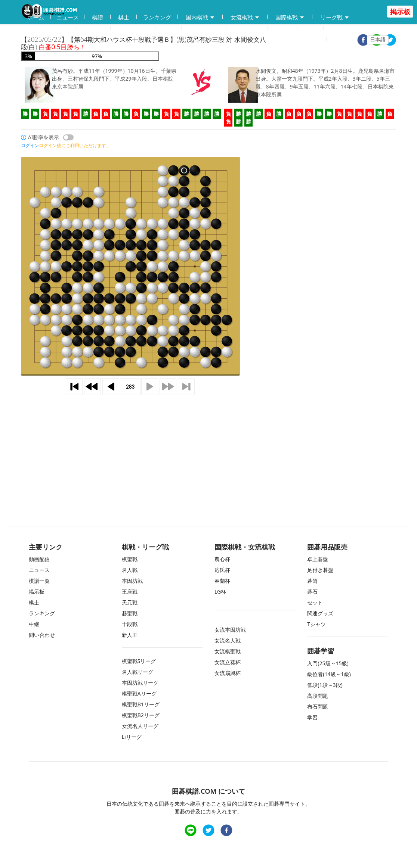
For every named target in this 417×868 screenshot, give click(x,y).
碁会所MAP (133, 28)
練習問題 (204, 29)
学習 (169, 28)
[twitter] (390, 41)
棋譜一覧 (39, 581)
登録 (316, 40)
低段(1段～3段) (325, 685)
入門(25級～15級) (328, 663)
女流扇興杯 (228, 673)
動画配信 (94, 28)
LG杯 (220, 592)
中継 (311, 28)
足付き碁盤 (320, 570)
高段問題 (318, 696)
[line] (191, 831)
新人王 (130, 635)
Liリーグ (132, 737)
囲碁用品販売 (49, 29)
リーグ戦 (335, 17)
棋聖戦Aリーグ (139, 693)
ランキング (157, 17)
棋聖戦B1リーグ (141, 704)
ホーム (36, 17)
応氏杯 (222, 570)
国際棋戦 (290, 17)
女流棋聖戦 (228, 651)
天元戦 (130, 602)
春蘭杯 (222, 581)
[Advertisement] (208, 450)
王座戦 (130, 592)
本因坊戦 (132, 581)
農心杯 (222, 559)
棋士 (124, 17)
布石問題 (318, 707)
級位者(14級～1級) (329, 674)
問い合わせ (247, 28)
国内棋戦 (200, 17)
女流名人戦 (228, 640)
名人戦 (130, 570)
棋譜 (98, 17)
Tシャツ (316, 624)
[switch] (68, 137)
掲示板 (282, 28)
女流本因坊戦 (230, 630)
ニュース (68, 17)
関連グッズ (320, 613)
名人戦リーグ (138, 672)
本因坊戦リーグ (140, 683)
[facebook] (226, 831)
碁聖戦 (130, 613)
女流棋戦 (245, 17)
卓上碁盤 (318, 559)
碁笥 (312, 581)
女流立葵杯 (228, 662)
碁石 (312, 592)
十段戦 (130, 624)
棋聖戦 (130, 559)
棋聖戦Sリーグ (139, 661)
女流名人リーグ (140, 726)
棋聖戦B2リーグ (141, 715)
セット (315, 602)
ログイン (347, 40)
